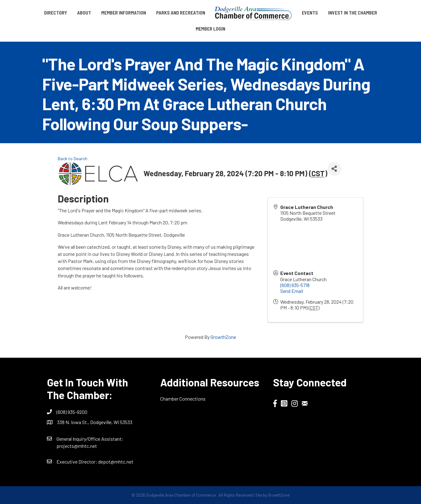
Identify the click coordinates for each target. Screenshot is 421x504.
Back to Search (73, 158)
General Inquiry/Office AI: (90, 439)
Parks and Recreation (181, 12)
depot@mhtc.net (116, 462)
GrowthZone (223, 337)
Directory (56, 12)
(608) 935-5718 (295, 285)
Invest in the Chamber (353, 12)
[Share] (334, 169)
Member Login (210, 29)
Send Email (292, 291)
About (84, 12)
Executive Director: (77, 462)
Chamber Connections (183, 399)
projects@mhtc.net (77, 446)
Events (310, 12)
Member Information (124, 12)
